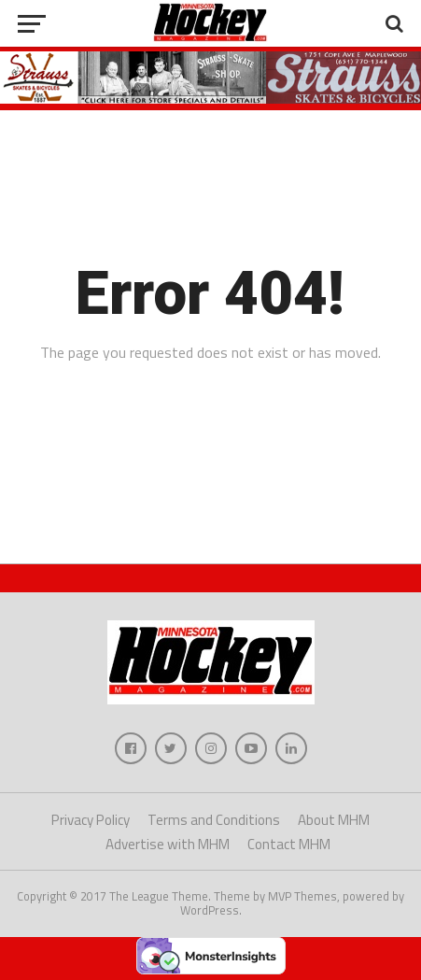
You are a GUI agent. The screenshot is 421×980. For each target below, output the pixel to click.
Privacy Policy (91, 820)
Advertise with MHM (168, 844)
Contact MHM (289, 844)
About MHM (334, 820)
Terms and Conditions (214, 820)
